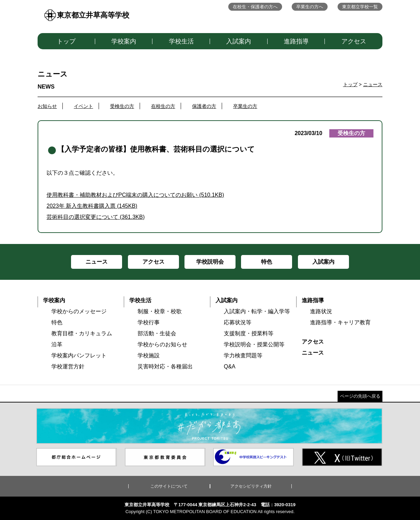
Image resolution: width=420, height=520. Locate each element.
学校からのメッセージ (79, 311)
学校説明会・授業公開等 (254, 344)
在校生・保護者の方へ (255, 7)
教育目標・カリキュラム (82, 333)
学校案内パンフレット (79, 355)
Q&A (230, 366)
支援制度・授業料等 (249, 333)
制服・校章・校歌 (160, 311)
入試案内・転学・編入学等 (257, 311)
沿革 (57, 344)
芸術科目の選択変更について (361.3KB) (96, 217)
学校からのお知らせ (162, 344)
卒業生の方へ (310, 7)
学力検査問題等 (243, 355)
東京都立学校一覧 (360, 7)
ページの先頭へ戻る (360, 396)
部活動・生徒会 (157, 333)
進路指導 (296, 41)
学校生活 (181, 41)
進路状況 (321, 311)
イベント (83, 106)
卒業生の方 (245, 106)
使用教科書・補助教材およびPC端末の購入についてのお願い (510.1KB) (135, 195)
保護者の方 (204, 106)
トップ (66, 41)
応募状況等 (238, 322)
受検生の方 (122, 106)
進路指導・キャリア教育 (340, 322)
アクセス (354, 41)
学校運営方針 (68, 366)
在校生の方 (163, 106)
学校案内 (124, 41)
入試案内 (239, 41)
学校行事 (149, 322)
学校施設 (149, 355)
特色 (57, 322)
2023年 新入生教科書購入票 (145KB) (92, 206)
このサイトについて (169, 486)
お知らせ (47, 106)
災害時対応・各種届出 (165, 366)
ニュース (373, 84)
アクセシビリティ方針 (251, 486)
